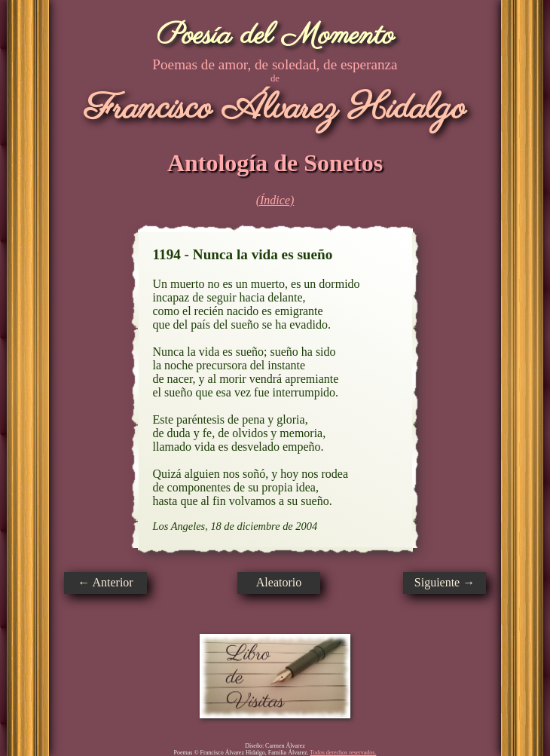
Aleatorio (279, 582)
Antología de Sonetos (275, 163)
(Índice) (275, 200)
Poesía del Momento (275, 36)
